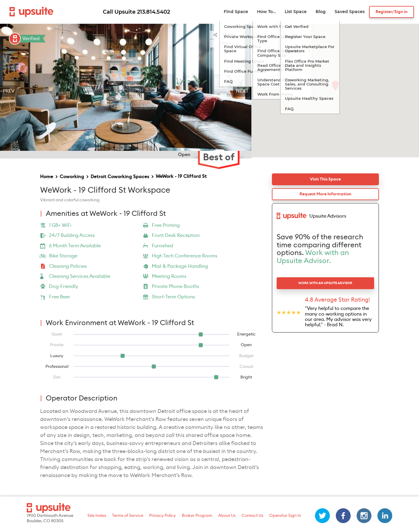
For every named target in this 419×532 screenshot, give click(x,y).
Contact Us (252, 516)
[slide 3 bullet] (130, 147)
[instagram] (364, 516)
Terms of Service (128, 516)
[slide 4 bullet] (137, 147)
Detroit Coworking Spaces (120, 177)
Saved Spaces (350, 12)
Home (47, 177)
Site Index (97, 516)
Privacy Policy (163, 516)
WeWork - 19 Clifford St (181, 176)
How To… (266, 12)
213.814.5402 (153, 12)
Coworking (72, 177)
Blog (321, 12)
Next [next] (242, 91)
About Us (227, 516)
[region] (126, 91)
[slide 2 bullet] (122, 147)
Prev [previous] (9, 91)
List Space (296, 12)
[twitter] (322, 516)
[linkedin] (385, 516)
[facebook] (343, 516)
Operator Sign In (285, 516)
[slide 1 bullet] (114, 147)
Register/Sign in (392, 12)
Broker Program (197, 516)
